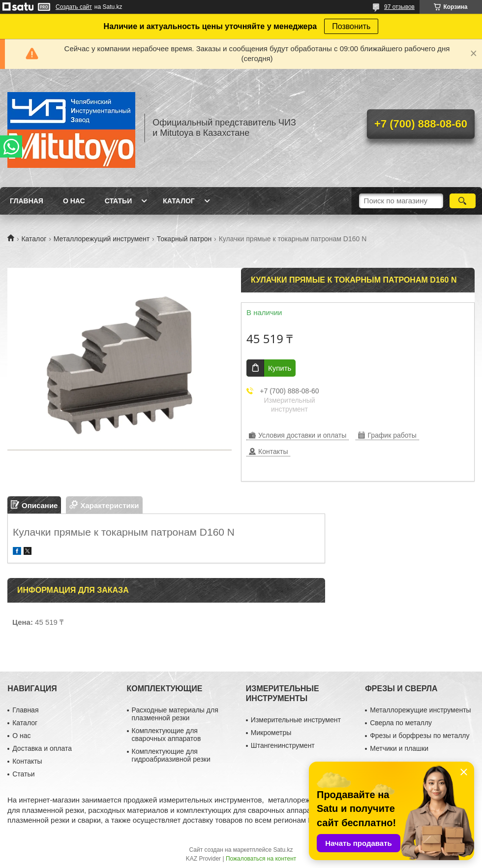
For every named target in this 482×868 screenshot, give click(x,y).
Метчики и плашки (399, 748)
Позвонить (351, 26)
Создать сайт (74, 7)
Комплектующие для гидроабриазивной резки (171, 755)
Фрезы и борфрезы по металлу (420, 736)
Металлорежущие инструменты (420, 710)
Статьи (119, 201)
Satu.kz (283, 850)
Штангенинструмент (283, 745)
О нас (74, 201)
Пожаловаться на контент (261, 859)
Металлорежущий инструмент (102, 239)
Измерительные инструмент (296, 720)
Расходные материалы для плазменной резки (175, 714)
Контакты (27, 761)
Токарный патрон (184, 239)
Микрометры (271, 733)
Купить (280, 368)
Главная (27, 201)
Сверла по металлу (401, 723)
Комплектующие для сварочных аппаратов (166, 735)
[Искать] (463, 201)
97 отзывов (399, 7)
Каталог (179, 201)
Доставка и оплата (42, 748)
